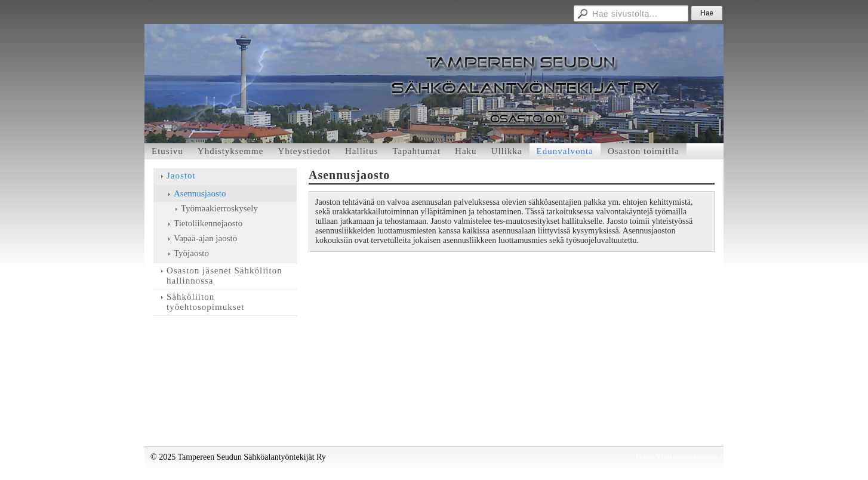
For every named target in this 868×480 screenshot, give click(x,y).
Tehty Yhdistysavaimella (676, 457)
